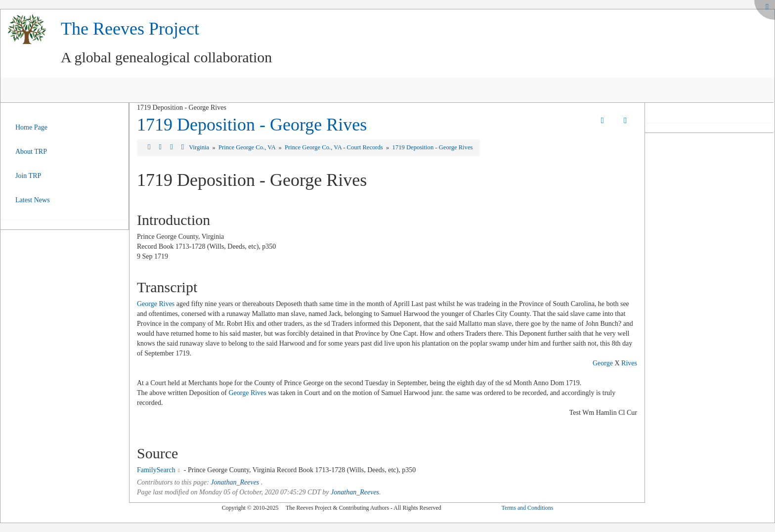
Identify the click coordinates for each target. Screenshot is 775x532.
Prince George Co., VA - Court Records (335, 147)
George (603, 363)
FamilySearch (156, 470)
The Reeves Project (130, 29)
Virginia (200, 147)
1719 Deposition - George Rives (252, 125)
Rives (629, 363)
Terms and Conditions (527, 508)
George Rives (156, 304)
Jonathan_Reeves (235, 482)
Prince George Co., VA (248, 147)
